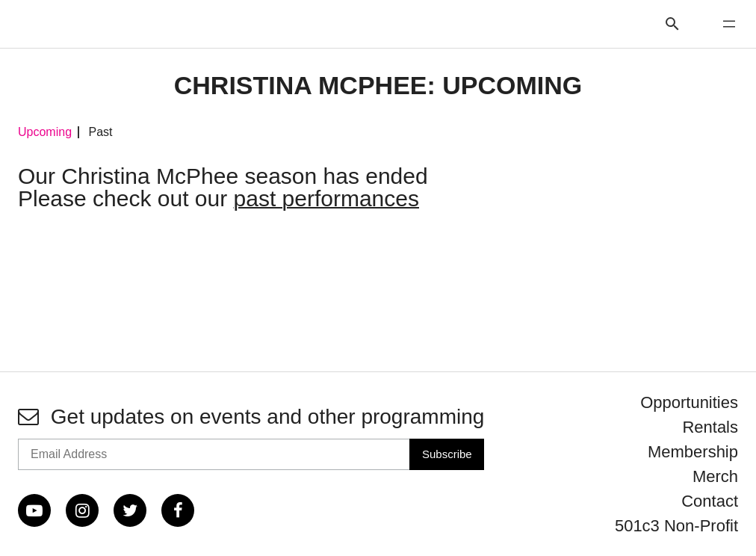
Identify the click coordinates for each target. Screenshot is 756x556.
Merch (715, 476)
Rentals (710, 427)
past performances (326, 198)
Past (100, 132)
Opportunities (689, 402)
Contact (710, 501)
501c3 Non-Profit (676, 526)
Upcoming (45, 132)
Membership (693, 452)
